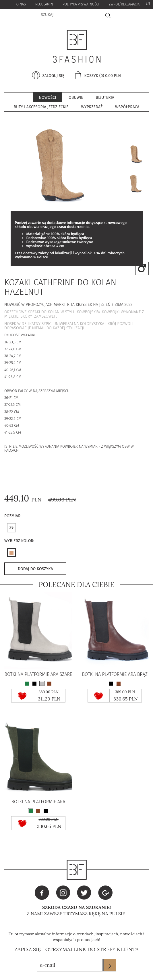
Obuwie (76, 98)
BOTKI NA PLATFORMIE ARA (38, 802)
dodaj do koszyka (35, 569)
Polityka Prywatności (81, 4)
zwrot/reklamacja (124, 4)
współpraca (127, 107)
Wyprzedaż (92, 107)
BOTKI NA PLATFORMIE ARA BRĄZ (115, 674)
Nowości (47, 98)
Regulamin (44, 4)
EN (148, 3)
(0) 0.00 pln (110, 76)
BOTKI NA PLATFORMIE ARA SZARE (38, 674)
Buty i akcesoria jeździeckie (41, 107)
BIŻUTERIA (105, 98)
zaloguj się (53, 76)
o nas (21, 4)
